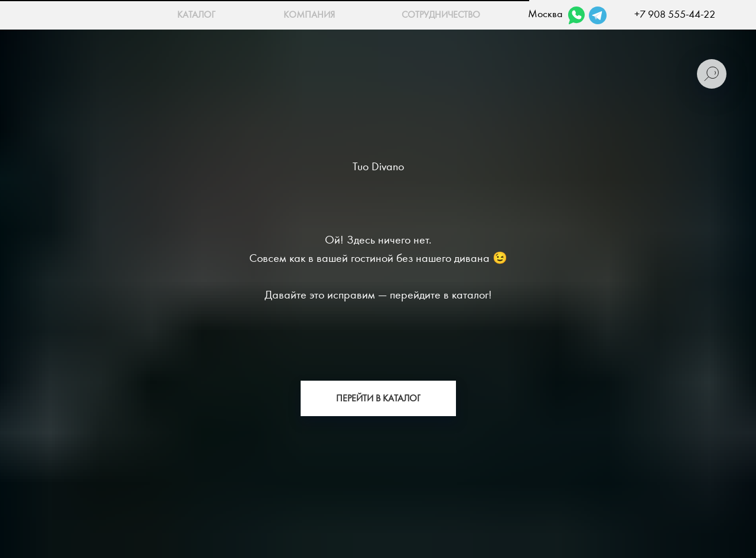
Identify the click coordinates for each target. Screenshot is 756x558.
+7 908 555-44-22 (675, 14)
